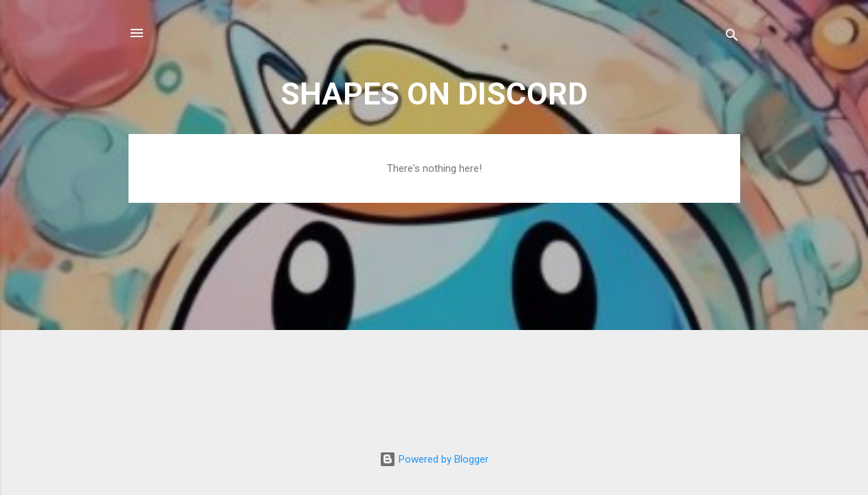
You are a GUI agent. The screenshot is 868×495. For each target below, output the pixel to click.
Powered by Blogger (434, 459)
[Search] (732, 37)
